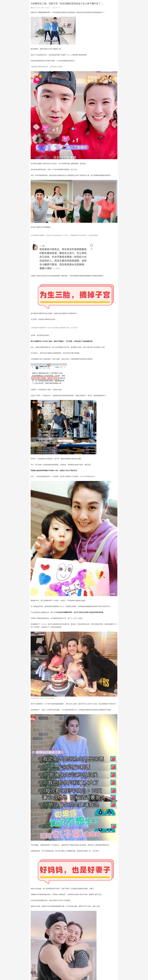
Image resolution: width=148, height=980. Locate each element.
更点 (32, 8)
